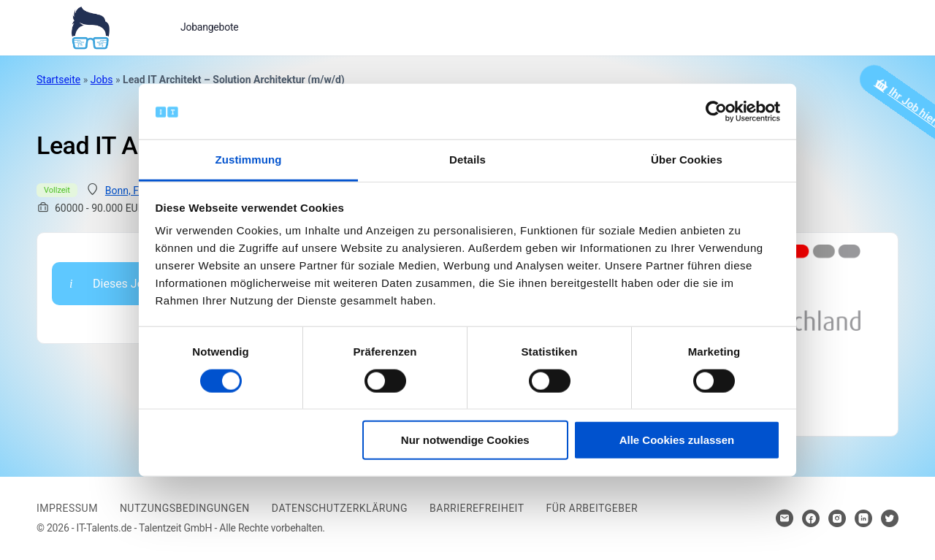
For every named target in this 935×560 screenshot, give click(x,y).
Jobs (102, 80)
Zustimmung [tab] (249, 160)
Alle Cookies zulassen (677, 440)
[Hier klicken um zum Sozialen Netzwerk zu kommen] (811, 518)
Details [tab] (467, 160)
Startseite (58, 80)
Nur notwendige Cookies (465, 440)
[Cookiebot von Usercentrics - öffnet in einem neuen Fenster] (716, 112)
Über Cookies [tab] (687, 160)
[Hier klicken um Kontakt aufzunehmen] (785, 518)
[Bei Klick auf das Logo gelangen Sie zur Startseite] (90, 26)
